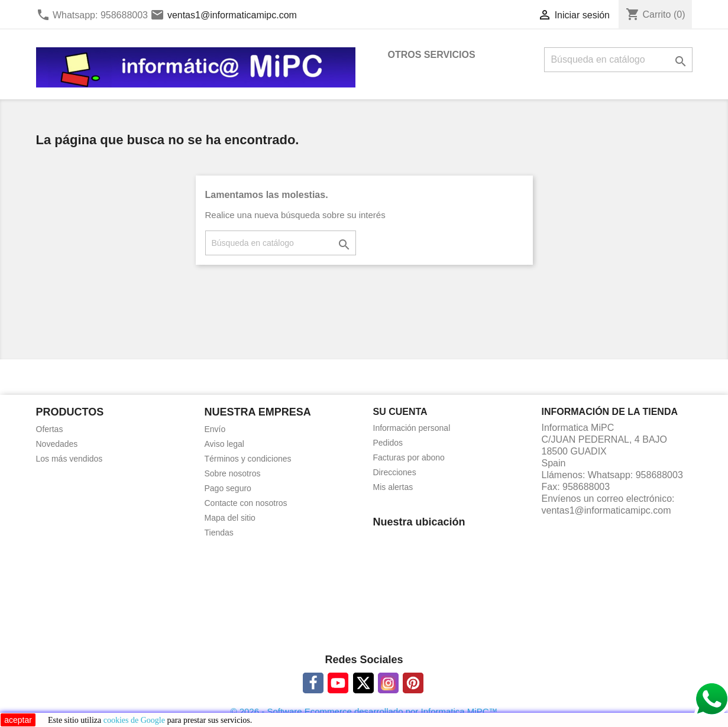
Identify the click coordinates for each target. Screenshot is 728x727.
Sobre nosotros (233, 473)
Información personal (412, 428)
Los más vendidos (69, 459)
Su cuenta (400, 412)
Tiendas (219, 533)
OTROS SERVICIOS (432, 55)
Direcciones (395, 472)
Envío (215, 429)
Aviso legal (224, 444)
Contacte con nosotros (246, 503)
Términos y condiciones (248, 459)
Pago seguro (228, 488)
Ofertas (50, 429)
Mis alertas (393, 487)
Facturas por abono (409, 457)
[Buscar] (618, 60)
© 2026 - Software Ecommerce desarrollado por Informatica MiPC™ (364, 711)
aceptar (18, 720)
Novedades (57, 444)
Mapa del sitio (230, 518)
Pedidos (388, 443)
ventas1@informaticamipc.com (232, 15)
